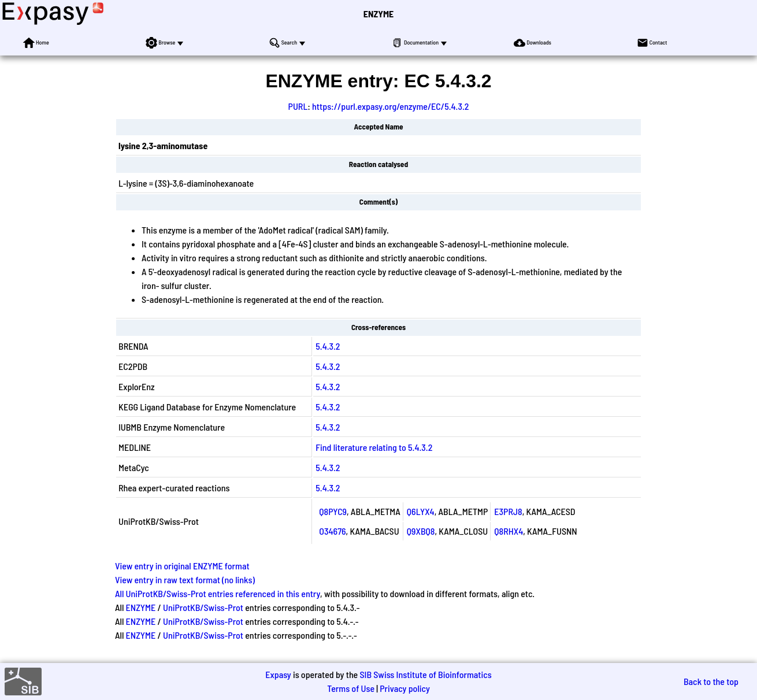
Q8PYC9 (333, 511)
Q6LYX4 (421, 511)
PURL (298, 106)
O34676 (332, 531)
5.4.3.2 (328, 346)
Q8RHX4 (509, 531)
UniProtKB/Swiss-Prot (203, 607)
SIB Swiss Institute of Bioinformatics (425, 674)
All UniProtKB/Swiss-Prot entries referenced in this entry (218, 593)
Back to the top (711, 681)
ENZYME (378, 14)
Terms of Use (351, 688)
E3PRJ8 (508, 511)
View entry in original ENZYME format (182, 566)
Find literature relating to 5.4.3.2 (374, 447)
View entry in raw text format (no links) (185, 579)
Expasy (278, 674)
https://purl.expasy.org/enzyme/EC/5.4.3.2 (390, 106)
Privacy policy (405, 688)
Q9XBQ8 (421, 531)
